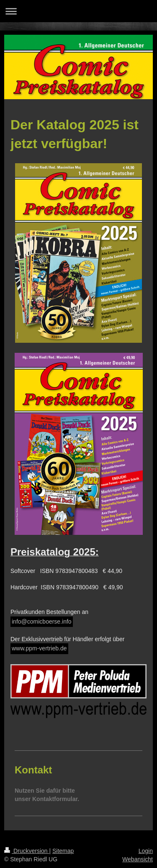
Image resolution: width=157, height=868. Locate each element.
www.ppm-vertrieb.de (39, 648)
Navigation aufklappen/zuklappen (78, 11)
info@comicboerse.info (42, 621)
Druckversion (27, 851)
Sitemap (63, 851)
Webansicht (138, 859)
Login (146, 851)
